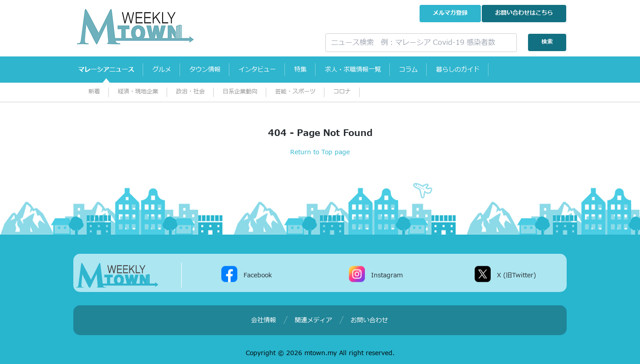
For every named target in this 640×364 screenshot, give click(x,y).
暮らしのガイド (488, 70)
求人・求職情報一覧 (375, 70)
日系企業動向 (240, 92)
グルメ (168, 70)
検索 (547, 42)
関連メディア (313, 320)
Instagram (387, 275)
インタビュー (271, 70)
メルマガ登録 (450, 13)
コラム (434, 70)
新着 (94, 92)
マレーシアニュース (108, 70)
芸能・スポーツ (295, 92)
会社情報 (264, 320)
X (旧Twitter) (516, 275)
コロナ (342, 92)
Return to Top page (320, 152)
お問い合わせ (524, 13)
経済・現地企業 (138, 92)
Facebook (258, 275)
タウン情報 (215, 70)
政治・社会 (190, 92)
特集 (318, 70)
